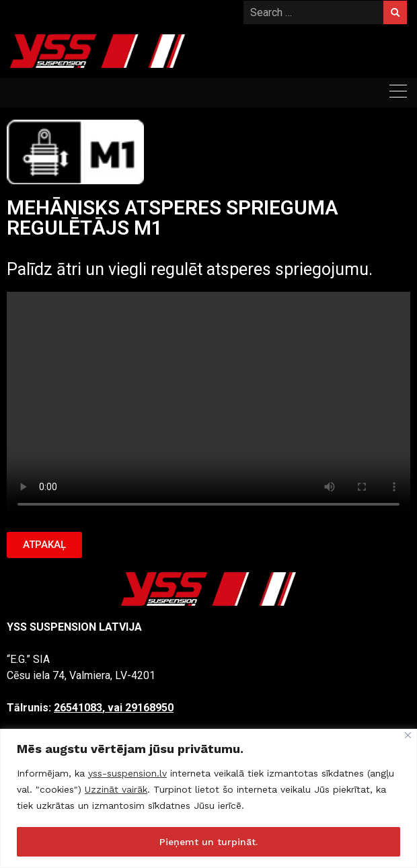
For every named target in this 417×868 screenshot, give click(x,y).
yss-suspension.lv (127, 773)
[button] (44, 545)
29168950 (149, 708)
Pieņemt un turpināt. (208, 842)
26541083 (78, 708)
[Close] (408, 735)
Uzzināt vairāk (116, 789)
